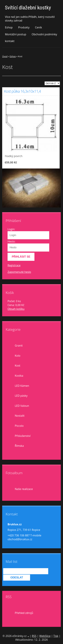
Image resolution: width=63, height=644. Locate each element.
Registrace (14, 265)
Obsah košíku (16, 309)
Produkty (24, 27)
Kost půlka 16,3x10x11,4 (22, 91)
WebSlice (45, 636)
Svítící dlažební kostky (28, 8)
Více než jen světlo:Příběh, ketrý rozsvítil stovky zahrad (30, 19)
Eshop (9, 27)
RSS (34, 636)
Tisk (56, 636)
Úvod (5, 56)
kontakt (10, 41)
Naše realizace (24, 489)
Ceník (38, 27)
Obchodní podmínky (44, 34)
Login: (11, 229)
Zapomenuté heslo (19, 272)
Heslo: (11, 241)
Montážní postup (15, 34)
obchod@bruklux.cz (20, 539)
